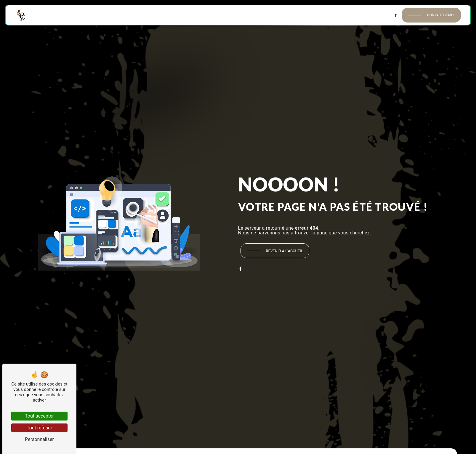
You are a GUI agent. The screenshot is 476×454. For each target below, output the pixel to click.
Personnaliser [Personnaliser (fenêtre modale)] (39, 439)
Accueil (56, 15)
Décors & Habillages (334, 15)
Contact (367, 15)
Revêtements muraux (158, 15)
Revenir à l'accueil (285, 251)
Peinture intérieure (115, 15)
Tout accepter (39, 416)
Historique (80, 15)
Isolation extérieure (289, 15)
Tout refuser (39, 428)
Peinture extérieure (245, 15)
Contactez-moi (426, 15)
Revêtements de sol (203, 15)
